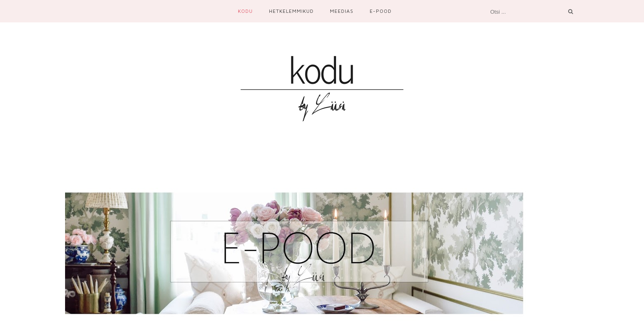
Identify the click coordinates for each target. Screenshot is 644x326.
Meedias (342, 11)
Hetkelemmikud (291, 11)
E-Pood (381, 11)
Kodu (245, 11)
